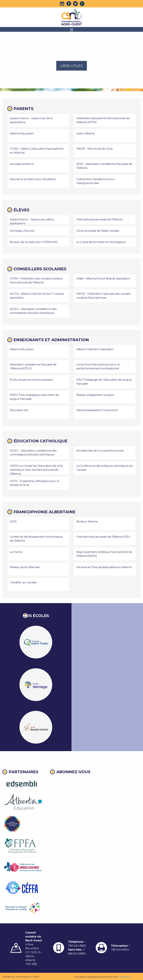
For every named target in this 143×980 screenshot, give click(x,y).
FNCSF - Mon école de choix (95, 149)
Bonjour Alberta (87, 522)
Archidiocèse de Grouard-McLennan (100, 451)
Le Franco (16, 552)
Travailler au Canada (23, 582)
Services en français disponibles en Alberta (104, 567)
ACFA (13, 522)
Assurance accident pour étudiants (33, 179)
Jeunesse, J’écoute (22, 231)
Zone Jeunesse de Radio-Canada (98, 231)
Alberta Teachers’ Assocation (95, 349)
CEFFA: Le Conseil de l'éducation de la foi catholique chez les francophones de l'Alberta (36, 470)
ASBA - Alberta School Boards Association (103, 279)
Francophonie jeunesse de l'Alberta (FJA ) (103, 537)
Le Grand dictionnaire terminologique (101, 242)
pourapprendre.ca (22, 164)
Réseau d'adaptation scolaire (95, 395)
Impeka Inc (125, 977)
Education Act (19, 410)
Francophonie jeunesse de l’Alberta (99, 219)
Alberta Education (22, 134)
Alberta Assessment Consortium (97, 410)
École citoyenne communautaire (31, 380)
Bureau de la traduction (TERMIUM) (34, 242)
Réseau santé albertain (25, 567)
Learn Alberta (85, 134)
